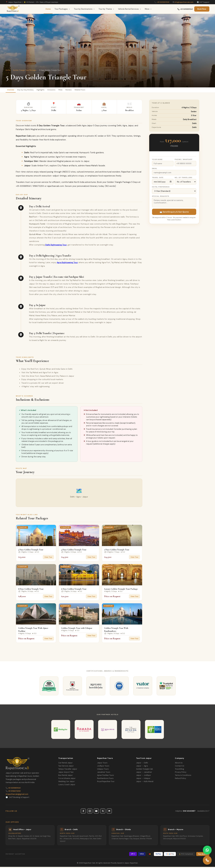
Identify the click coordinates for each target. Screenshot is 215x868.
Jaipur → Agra (142, 767)
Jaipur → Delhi (142, 764)
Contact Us (180, 767)
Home (48, 9)
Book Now (202, 9)
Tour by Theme (106, 9)
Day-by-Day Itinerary (31, 90)
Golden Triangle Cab (144, 770)
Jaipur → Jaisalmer (144, 773)
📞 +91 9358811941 (185, 9)
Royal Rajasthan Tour (106, 783)
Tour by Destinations (84, 9)
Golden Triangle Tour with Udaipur (77, 629)
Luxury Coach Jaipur (67, 786)
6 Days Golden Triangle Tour (74, 590)
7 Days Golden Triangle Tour (117, 551)
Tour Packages (62, 9)
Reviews (86, 90)
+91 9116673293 (13, 792)
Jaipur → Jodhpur (143, 776)
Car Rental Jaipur (65, 764)
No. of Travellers (184, 179)
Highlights (49, 90)
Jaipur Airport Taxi (66, 773)
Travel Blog (179, 770)
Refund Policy (180, 779)
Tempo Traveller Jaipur (68, 770)
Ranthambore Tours (105, 779)
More (148, 9)
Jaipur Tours (102, 764)
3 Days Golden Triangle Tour (31, 551)
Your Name (157, 161)
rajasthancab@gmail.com (17, 795)
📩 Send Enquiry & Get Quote (174, 213)
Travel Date (158, 179)
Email (155, 170)
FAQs (75, 90)
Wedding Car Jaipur (66, 783)
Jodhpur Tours (103, 767)
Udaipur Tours (103, 770)
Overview (12, 90)
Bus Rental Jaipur (66, 776)
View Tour (48, 558)
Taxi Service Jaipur (66, 767)
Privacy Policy (181, 773)
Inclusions (63, 90)
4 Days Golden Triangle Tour (74, 551)
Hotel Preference (161, 188)
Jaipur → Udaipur (143, 779)
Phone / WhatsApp (184, 161)
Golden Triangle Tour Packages (25, 70)
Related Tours (100, 90)
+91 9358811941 (163, 2)
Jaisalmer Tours (104, 773)
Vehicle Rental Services (130, 9)
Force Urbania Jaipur (67, 779)
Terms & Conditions (183, 776)
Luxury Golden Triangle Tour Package (121, 590)
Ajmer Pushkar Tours (106, 776)
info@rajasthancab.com (184, 2)
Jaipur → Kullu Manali (145, 783)
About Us (179, 764)
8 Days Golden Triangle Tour (31, 590)
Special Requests (161, 197)
